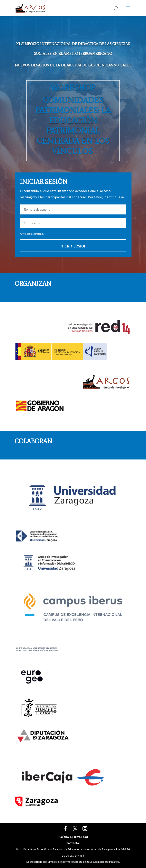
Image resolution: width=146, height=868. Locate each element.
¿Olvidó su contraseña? (32, 234)
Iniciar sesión (73, 246)
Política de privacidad (73, 837)
